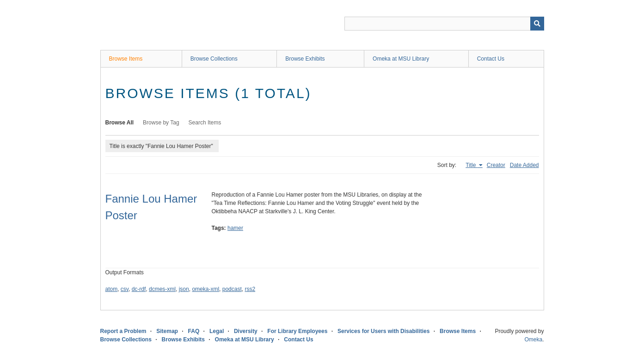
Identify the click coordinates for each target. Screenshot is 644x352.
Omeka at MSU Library (401, 59)
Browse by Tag (161, 123)
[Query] (444, 24)
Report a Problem (123, 331)
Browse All (120, 123)
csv (125, 289)
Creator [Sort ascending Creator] (496, 165)
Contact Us (491, 59)
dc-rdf (139, 289)
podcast (232, 289)
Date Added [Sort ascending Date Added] (524, 165)
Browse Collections (214, 59)
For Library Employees (297, 331)
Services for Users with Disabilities (383, 331)
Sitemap (167, 331)
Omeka (533, 340)
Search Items (205, 123)
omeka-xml (205, 289)
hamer (235, 228)
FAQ (194, 331)
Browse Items (126, 59)
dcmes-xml (162, 289)
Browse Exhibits (305, 59)
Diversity (246, 331)
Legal (217, 331)
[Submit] (537, 24)
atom (112, 289)
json (184, 289)
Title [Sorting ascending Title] (472, 165)
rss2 (250, 289)
